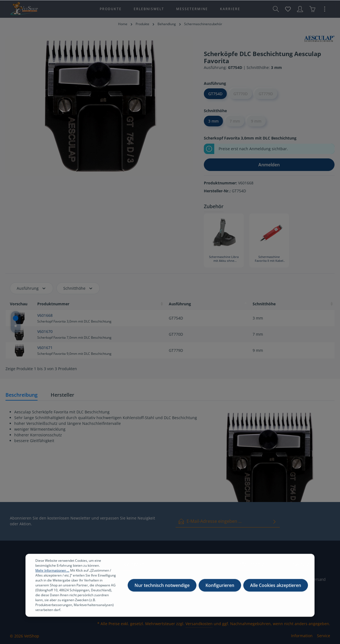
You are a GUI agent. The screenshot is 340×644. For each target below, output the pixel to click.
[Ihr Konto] (300, 9)
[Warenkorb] (312, 9)
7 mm (235, 121)
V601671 (45, 348)
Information (302, 636)
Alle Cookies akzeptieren (276, 589)
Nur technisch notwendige (162, 589)
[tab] (22, 395)
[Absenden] (275, 521)
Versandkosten (199, 624)
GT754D (215, 94)
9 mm (256, 121)
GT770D (241, 94)
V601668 (45, 315)
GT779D (266, 94)
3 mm (213, 121)
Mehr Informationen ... (52, 574)
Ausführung (32, 288)
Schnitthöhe (78, 288)
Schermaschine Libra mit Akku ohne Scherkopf (224, 259)
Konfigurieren (220, 589)
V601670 (45, 331)
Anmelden (269, 165)
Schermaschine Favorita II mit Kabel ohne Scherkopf (269, 259)
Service (324, 636)
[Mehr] (325, 9)
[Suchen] (276, 9)
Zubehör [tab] (214, 206)
